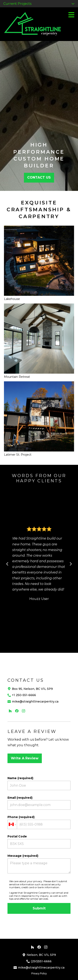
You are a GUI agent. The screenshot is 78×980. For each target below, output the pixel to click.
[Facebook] (17, 711)
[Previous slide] (7, 564)
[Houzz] (10, 711)
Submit (39, 908)
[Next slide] (71, 564)
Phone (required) (39, 822)
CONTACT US (39, 177)
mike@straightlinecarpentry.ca (35, 701)
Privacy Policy (39, 974)
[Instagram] (24, 711)
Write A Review (25, 758)
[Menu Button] (71, 15)
